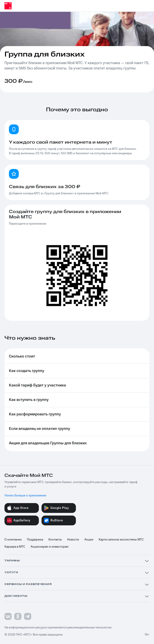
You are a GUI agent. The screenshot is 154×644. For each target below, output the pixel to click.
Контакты (55, 540)
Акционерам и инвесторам (50, 547)
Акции (89, 540)
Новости (73, 540)
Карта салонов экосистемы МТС (121, 540)
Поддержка (35, 540)
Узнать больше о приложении (25, 496)
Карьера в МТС (15, 547)
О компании (13, 540)
